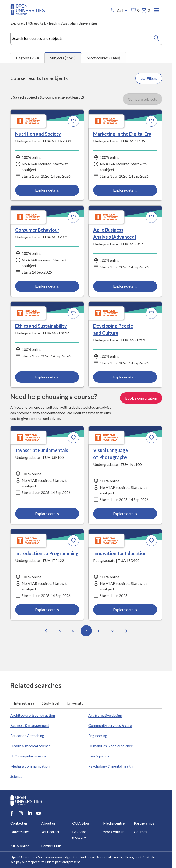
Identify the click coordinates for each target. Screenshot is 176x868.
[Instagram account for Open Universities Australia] (21, 813)
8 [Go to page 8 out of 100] (99, 631)
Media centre (114, 823)
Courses (140, 832)
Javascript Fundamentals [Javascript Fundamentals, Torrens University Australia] (42, 450)
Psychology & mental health (111, 766)
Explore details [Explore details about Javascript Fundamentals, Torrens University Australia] (47, 514)
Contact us (19, 823)
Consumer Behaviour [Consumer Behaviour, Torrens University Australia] (37, 230)
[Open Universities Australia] (28, 14)
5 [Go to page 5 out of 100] (60, 631)
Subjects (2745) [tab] (63, 58)
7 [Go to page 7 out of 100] (86, 631)
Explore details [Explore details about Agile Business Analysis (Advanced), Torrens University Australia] (125, 286)
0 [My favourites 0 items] (135, 10)
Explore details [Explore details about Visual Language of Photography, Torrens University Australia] (125, 514)
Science (16, 776)
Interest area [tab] (24, 703)
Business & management (30, 725)
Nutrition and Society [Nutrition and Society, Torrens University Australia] (38, 134)
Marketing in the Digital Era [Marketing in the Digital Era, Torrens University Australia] (123, 134)
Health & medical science (30, 746)
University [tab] (75, 703)
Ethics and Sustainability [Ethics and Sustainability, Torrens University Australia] (41, 326)
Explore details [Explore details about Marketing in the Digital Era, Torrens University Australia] (125, 190)
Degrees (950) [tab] (27, 58)
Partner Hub (51, 846)
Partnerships (144, 823)
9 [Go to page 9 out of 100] (113, 631)
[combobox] (86, 38)
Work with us (114, 832)
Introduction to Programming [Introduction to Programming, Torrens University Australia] (47, 553)
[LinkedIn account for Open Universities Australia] (30, 813)
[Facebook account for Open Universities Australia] (12, 813)
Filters (149, 78)
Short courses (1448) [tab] (104, 58)
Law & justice (99, 756)
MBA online (20, 846)
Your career (51, 832)
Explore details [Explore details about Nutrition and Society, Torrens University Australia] (47, 190)
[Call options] (120, 10)
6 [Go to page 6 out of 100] (73, 631)
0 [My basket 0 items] (146, 10)
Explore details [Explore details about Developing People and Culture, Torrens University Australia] (125, 377)
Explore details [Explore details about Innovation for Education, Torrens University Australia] (125, 610)
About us (49, 823)
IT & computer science (28, 756)
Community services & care (110, 725)
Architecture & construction (33, 715)
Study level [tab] (50, 703)
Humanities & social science (111, 746)
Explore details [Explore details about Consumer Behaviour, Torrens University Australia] (47, 286)
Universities (20, 832)
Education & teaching (27, 736)
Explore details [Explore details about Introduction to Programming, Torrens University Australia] (47, 610)
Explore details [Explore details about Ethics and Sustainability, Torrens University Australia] (47, 377)
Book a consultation (141, 398)
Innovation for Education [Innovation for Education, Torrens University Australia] (120, 553)
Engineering (98, 736)
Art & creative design (105, 715)
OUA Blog (81, 823)
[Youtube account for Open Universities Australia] (39, 813)
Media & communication (30, 766)
